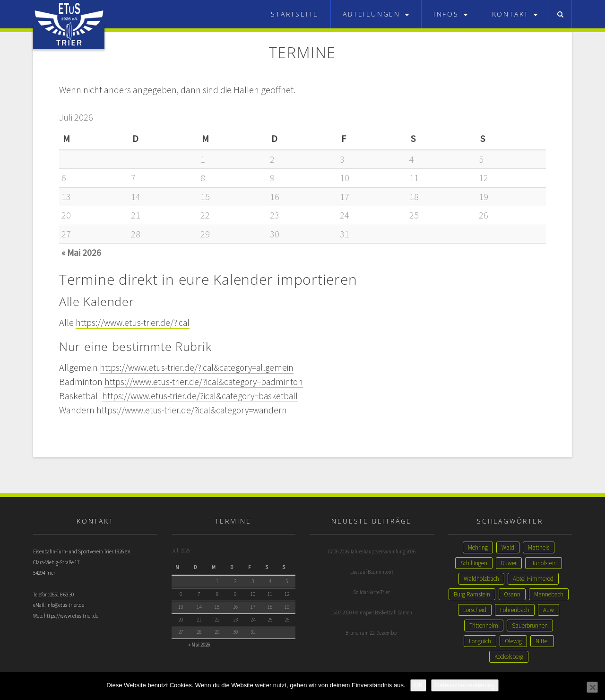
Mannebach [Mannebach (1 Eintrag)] (549, 594)
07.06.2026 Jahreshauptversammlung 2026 (372, 551)
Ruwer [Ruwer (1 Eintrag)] (509, 563)
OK (419, 685)
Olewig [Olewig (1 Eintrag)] (513, 641)
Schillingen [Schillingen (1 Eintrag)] (474, 563)
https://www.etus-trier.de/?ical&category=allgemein (199, 367)
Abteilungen (376, 14)
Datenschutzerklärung (465, 685)
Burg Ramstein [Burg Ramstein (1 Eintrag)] (472, 594)
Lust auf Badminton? (372, 572)
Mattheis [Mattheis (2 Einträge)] (539, 547)
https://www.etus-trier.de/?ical (134, 322)
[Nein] (592, 687)
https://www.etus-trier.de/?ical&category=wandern (194, 410)
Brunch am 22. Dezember (372, 633)
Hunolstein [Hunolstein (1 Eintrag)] (544, 563)
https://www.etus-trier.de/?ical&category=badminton (206, 381)
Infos (451, 14)
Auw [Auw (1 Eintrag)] (549, 610)
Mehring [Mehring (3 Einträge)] (478, 547)
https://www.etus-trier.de (71, 617)
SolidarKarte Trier (372, 592)
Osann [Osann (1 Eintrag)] (512, 594)
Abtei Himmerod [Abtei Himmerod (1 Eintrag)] (533, 579)
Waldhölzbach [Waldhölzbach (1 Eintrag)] (481, 579)
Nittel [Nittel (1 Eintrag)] (542, 641)
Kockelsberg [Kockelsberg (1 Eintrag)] (509, 657)
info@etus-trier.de (65, 606)
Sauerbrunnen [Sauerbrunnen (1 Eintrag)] (530, 626)
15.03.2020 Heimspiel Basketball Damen (372, 612)
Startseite (295, 14)
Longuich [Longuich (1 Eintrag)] (480, 641)
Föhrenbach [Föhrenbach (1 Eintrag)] (515, 610)
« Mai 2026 (82, 252)
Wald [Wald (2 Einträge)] (508, 547)
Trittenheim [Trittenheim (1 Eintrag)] (484, 626)
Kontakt (515, 14)
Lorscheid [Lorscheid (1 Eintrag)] (475, 610)
